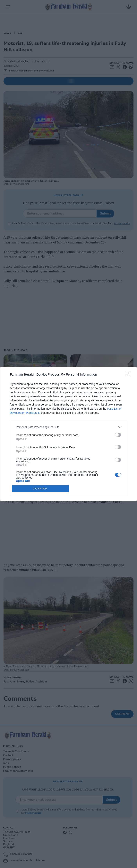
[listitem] (69, 427)
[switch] (118, 435)
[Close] (129, 375)
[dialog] (68, 434)
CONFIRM (40, 488)
